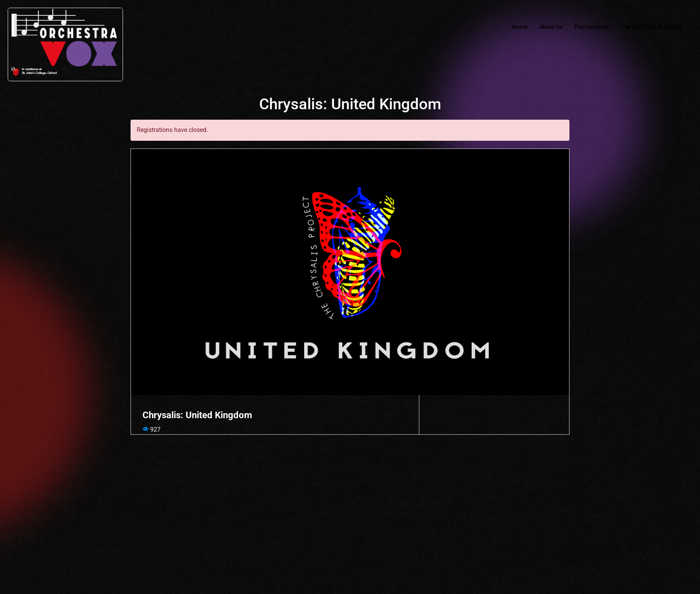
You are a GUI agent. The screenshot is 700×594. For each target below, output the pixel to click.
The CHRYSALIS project (651, 27)
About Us (551, 27)
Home (520, 27)
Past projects (592, 27)
